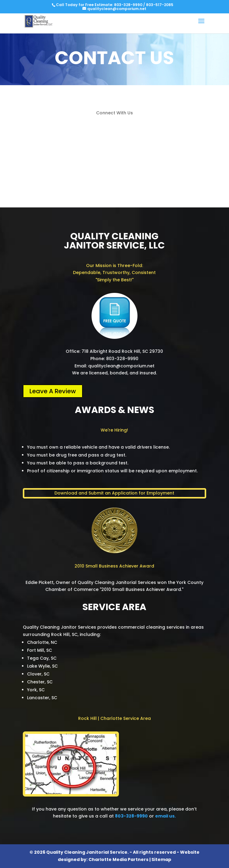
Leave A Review (53, 391)
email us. (165, 816)
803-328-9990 (128, 5)
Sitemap (161, 859)
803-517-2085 (160, 5)
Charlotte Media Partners (118, 859)
